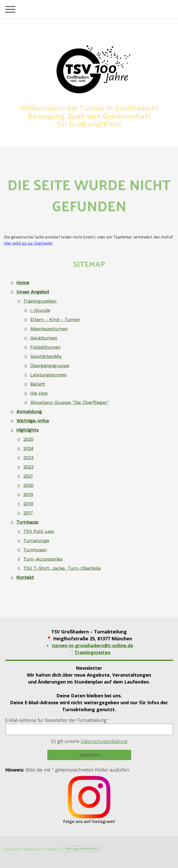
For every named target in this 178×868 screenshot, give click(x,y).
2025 (28, 439)
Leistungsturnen (49, 375)
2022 (28, 467)
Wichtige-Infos (33, 421)
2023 (28, 458)
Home (23, 283)
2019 (28, 494)
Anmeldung (29, 411)
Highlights (28, 430)
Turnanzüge (36, 540)
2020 (28, 485)
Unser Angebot (33, 292)
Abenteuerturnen (49, 329)
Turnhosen (35, 550)
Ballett (38, 384)
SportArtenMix (46, 356)
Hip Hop (39, 393)
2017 (28, 513)
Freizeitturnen (45, 347)
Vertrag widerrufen (82, 849)
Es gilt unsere (89, 741)
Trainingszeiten (40, 301)
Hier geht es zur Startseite (28, 243)
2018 (28, 504)
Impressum (12, 849)
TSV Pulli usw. (39, 531)
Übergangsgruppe (50, 365)
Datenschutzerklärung (104, 741)
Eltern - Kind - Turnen (55, 319)
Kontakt (25, 577)
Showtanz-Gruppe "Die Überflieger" (69, 402)
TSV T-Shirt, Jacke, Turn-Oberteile (62, 568)
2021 (28, 476)
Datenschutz (34, 849)
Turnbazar (28, 522)
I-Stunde (40, 310)
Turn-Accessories (43, 559)
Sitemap (53, 849)
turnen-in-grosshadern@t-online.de (92, 645)
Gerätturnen (44, 338)
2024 (28, 448)
